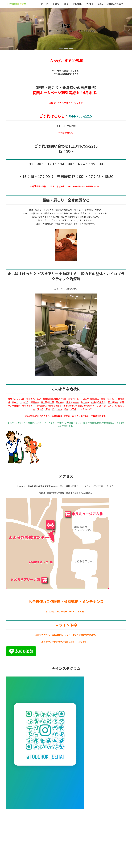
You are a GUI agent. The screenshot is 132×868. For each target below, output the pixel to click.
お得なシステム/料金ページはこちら (66, 103)
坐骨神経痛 (73, 399)
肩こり (86, 399)
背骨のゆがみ (55, 406)
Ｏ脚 (99, 406)
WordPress (52, 833)
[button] (61, 48)
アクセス (58, 822)
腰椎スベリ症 (60, 399)
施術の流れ (46, 822)
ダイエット (57, 409)
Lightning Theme (65, 833)
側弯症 (91, 406)
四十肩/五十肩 (47, 402)
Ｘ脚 (104, 406)
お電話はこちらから (82, 822)
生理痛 (73, 409)
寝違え (15, 402)
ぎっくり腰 (19, 399)
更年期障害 (113, 402)
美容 (66, 409)
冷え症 (40, 409)
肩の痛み (60, 402)
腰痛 (10, 399)
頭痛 (103, 399)
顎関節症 (35, 402)
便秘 (48, 409)
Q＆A (68, 822)
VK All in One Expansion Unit (83, 833)
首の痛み (95, 399)
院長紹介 (26, 822)
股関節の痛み (73, 402)
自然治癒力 (109, 423)
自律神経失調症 (98, 402)
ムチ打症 (24, 402)
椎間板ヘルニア (34, 399)
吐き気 (111, 399)
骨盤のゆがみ (70, 406)
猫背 (80, 406)
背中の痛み (27, 406)
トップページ (13, 822)
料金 (36, 822)
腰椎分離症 (48, 399)
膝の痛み (85, 402)
